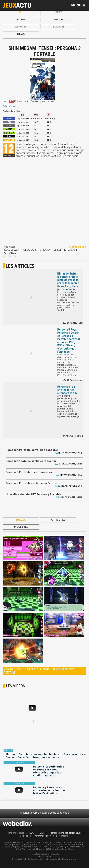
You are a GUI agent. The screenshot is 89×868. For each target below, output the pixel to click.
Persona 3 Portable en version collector (32, 450)
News (21, 34)
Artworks (58, 520)
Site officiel (9, 106)
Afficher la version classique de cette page (44, 813)
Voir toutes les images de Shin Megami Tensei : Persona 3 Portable (40, 671)
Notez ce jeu (78, 247)
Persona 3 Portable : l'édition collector (31, 472)
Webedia (56, 854)
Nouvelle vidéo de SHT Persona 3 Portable (34, 494)
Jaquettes (21, 527)
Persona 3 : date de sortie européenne (31, 461)
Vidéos (21, 20)
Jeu (21, 12)
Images (59, 20)
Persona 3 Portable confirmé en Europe (31, 483)
